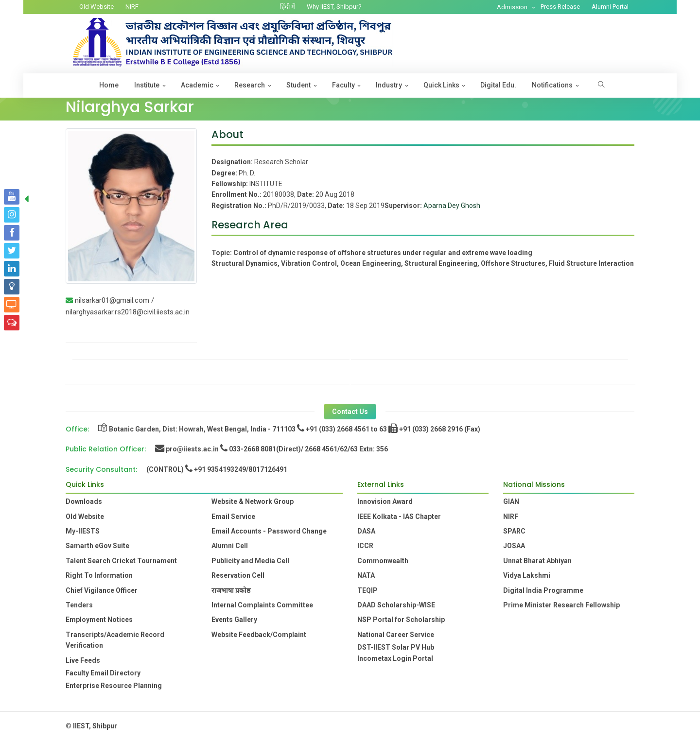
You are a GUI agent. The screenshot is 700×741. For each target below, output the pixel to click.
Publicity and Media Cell (250, 561)
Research (250, 85)
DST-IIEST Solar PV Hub (396, 647)
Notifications (552, 85)
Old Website (96, 7)
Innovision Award (385, 501)
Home (109, 85)
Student (298, 85)
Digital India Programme (543, 590)
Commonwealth (383, 561)
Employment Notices (99, 620)
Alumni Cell (230, 546)
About (227, 134)
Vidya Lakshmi (527, 575)
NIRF (132, 7)
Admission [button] (513, 7)
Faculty (343, 85)
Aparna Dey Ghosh (452, 206)
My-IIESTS (83, 531)
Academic (197, 85)
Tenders (79, 605)
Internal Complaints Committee (262, 605)
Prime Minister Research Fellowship (561, 605)
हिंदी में (288, 7)
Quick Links (441, 85)
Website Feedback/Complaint (259, 635)
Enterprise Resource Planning (114, 686)
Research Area (250, 225)
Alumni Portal (610, 7)
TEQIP (367, 590)
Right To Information (99, 575)
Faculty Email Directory (103, 673)
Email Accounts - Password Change (269, 531)
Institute (147, 85)
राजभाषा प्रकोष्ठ (231, 590)
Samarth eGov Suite (97, 546)
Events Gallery (234, 620)
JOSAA (514, 546)
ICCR (365, 546)
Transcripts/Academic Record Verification (115, 640)
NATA (366, 575)
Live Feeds (83, 660)
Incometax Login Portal (395, 658)
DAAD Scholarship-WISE (396, 605)
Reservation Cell (238, 575)
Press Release (560, 7)
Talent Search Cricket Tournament (121, 561)
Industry (389, 85)
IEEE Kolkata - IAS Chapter (399, 517)
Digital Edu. (498, 85)
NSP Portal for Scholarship (401, 620)
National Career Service (396, 635)
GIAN (511, 501)
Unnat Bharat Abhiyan (537, 561)
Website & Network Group (253, 501)
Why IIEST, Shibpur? (334, 7)
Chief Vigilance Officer (102, 590)
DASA (366, 531)
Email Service (233, 517)
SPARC (514, 531)
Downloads (84, 501)
